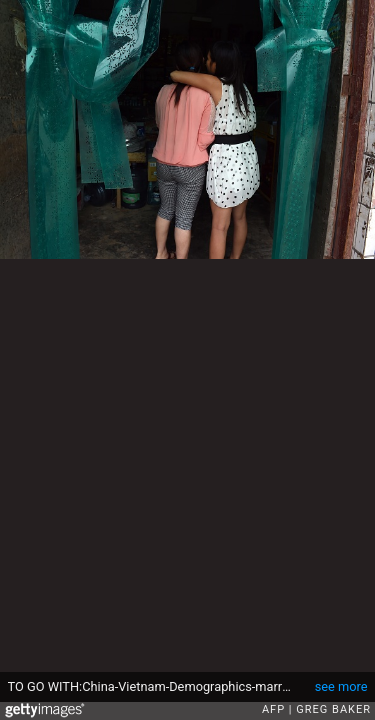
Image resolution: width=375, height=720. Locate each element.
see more (341, 686)
